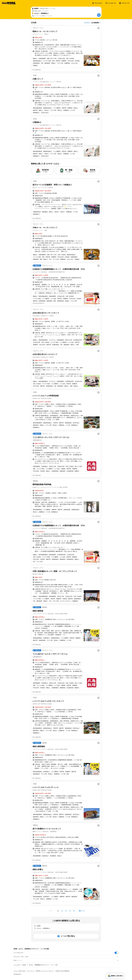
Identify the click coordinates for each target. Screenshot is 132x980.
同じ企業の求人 (37, 70)
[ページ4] (70, 911)
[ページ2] (62, 911)
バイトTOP (17, 965)
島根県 (24, 965)
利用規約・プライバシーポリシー (45, 971)
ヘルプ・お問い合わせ (20, 971)
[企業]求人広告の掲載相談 (62, 971)
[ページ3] (66, 911)
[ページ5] (74, 911)
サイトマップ (31, 971)
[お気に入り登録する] (98, 28)
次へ (81, 911)
